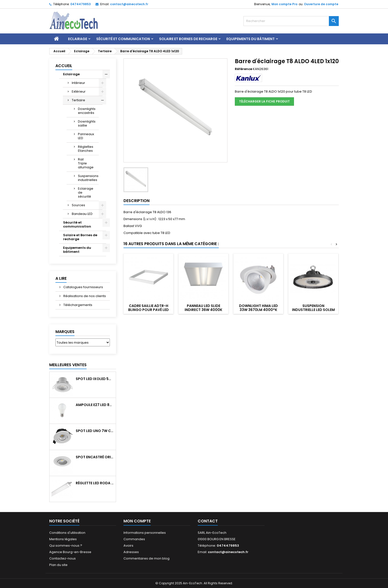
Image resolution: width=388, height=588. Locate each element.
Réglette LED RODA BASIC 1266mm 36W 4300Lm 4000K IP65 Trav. (95, 483)
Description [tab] (136, 201)
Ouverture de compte (321, 4)
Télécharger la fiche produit (264, 101)
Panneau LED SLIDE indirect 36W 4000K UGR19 (203, 310)
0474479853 (81, 4)
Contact (208, 521)
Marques (65, 332)
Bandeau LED (82, 214)
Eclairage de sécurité (86, 192)
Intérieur (78, 83)
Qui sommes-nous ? (66, 546)
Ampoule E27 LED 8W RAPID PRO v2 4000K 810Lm (95, 405)
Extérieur (79, 91)
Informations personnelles (145, 533)
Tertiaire (78, 100)
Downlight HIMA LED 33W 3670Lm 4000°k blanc (258, 310)
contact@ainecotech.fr (129, 4)
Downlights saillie (87, 123)
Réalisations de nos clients (84, 296)
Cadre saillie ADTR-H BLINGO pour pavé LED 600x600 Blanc (148, 310)
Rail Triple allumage (86, 163)
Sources (78, 205)
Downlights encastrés (87, 111)
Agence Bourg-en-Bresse (70, 552)
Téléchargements (77, 305)
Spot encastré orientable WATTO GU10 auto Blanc (95, 457)
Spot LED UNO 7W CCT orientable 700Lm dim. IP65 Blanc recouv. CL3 (95, 431)
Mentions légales (63, 539)
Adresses (131, 552)
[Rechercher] (291, 21)
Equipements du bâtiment (251, 39)
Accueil (64, 66)
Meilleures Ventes (68, 365)
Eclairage (78, 39)
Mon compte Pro (284, 4)
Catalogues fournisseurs (83, 287)
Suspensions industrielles (88, 178)
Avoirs (128, 546)
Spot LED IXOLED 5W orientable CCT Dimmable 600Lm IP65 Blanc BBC (95, 379)
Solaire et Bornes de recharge (188, 39)
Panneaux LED (86, 136)
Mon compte (137, 521)
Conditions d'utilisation (67, 533)
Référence (243, 69)
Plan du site (58, 565)
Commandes (134, 539)
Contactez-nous (62, 558)
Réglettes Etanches (86, 149)
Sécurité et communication (123, 39)
